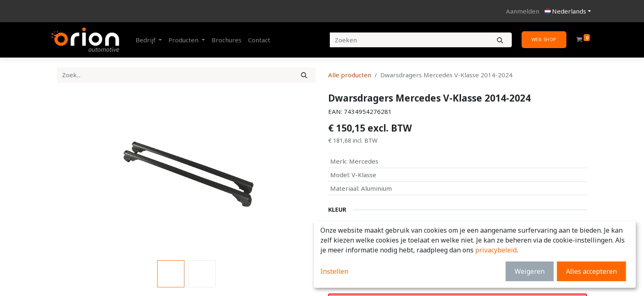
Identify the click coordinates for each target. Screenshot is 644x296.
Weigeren (530, 271)
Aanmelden (523, 11)
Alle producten (350, 75)
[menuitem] (227, 40)
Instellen (334, 271)
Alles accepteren (591, 271)
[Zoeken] (500, 40)
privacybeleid (496, 250)
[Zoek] (304, 75)
